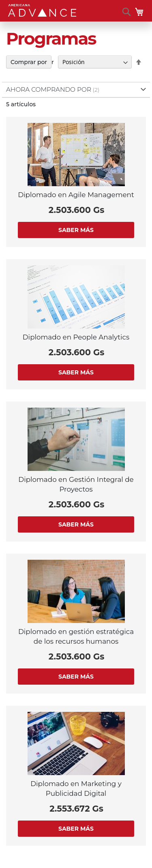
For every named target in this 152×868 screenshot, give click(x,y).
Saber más (76, 230)
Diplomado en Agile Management (76, 195)
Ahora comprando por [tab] (49, 89)
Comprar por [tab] (29, 62)
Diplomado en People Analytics (76, 337)
